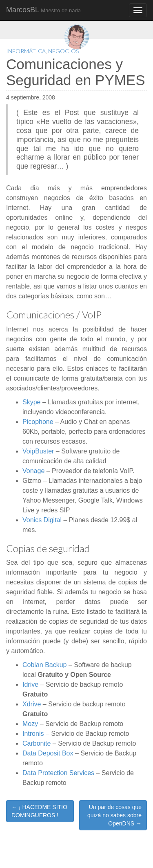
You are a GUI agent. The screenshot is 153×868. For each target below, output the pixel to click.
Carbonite (37, 743)
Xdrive (32, 704)
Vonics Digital (42, 520)
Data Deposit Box (48, 753)
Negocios (63, 51)
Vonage (33, 471)
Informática (26, 51)
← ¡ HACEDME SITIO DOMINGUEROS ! (39, 811)
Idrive (30, 684)
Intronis (33, 734)
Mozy (30, 724)
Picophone (38, 422)
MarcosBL (43, 10)
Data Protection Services (58, 773)
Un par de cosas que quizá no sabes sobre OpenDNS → (114, 815)
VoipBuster (38, 451)
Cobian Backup (45, 665)
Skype (31, 402)
